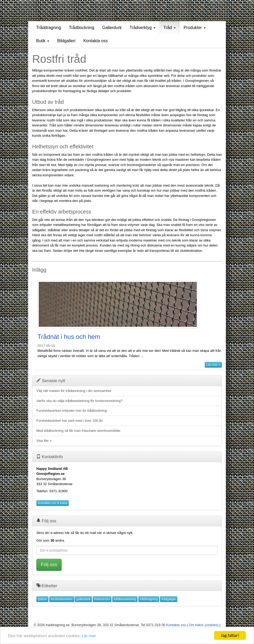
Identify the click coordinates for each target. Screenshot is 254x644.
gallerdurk (83, 599)
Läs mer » (213, 365)
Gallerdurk (112, 28)
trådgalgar (169, 599)
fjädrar (42, 599)
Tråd (170, 28)
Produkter (195, 28)
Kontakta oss (96, 41)
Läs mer (89, 636)
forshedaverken (62, 599)
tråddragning (149, 599)
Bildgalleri (66, 41)
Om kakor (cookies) (204, 625)
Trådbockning (82, 28)
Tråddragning (49, 28)
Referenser (102, 599)
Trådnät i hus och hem (69, 337)
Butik (43, 41)
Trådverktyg (143, 28)
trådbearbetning (125, 599)
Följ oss (49, 565)
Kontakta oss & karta (53, 503)
